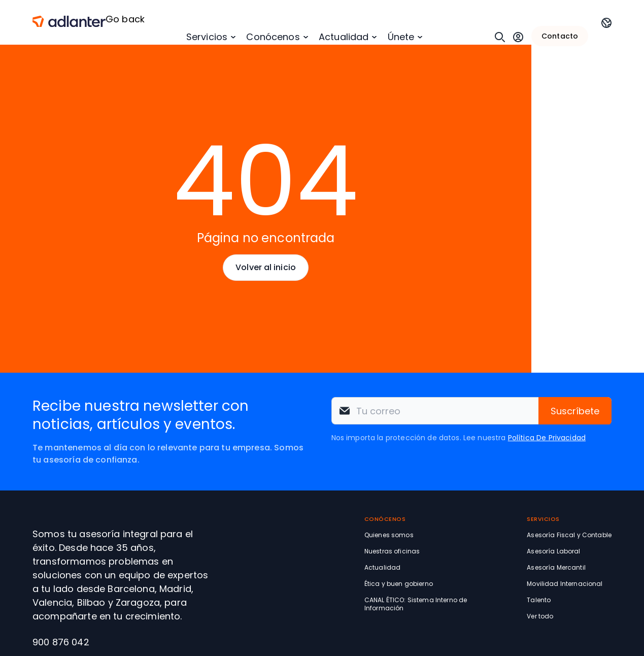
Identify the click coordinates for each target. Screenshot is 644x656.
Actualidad (344, 37)
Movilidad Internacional (565, 584)
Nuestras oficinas (392, 551)
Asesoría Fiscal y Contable (569, 535)
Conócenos (273, 37)
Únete (401, 37)
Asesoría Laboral (553, 551)
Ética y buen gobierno (399, 584)
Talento (539, 600)
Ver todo (540, 616)
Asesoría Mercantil (556, 567)
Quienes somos (389, 535)
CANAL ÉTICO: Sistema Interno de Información (416, 604)
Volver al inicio (266, 267)
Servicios (207, 37)
